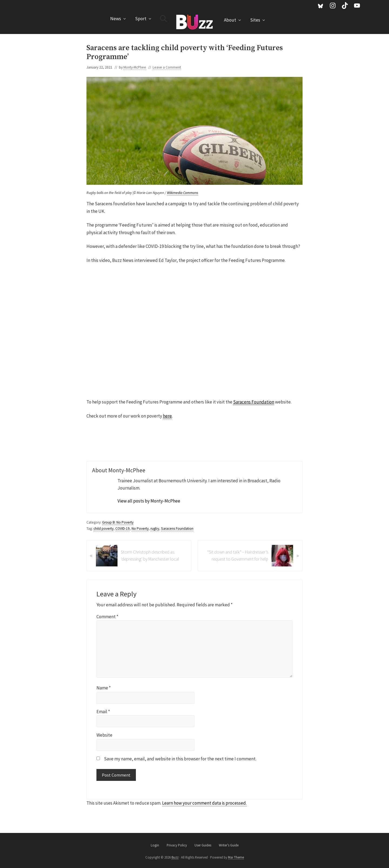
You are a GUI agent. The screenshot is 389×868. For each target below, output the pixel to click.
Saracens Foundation (254, 402)
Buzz (175, 857)
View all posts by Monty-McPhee (149, 501)
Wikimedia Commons (182, 193)
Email (103, 712)
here (167, 416)
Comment (107, 617)
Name (104, 688)
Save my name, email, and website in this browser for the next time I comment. (180, 759)
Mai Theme (236, 857)
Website (104, 735)
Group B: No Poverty (118, 522)
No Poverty (140, 529)
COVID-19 (123, 529)
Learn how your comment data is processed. (204, 803)
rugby (155, 529)
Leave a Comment (167, 67)
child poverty (103, 529)
